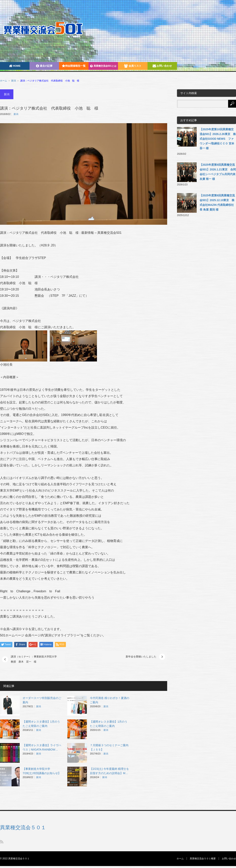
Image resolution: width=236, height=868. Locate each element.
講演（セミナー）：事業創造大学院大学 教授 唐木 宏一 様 (35, 659)
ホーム (180, 859)
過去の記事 (44, 66)
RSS (2, 842)
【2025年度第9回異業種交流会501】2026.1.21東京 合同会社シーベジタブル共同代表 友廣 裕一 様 (218, 172)
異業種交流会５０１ (23, 827)
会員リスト (133, 66)
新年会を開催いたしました (141, 657)
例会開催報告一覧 (74, 66)
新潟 (14, 81)
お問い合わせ (162, 66)
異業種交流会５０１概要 (203, 859)
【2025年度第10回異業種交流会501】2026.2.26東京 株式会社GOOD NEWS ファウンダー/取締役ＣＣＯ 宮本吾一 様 (218, 139)
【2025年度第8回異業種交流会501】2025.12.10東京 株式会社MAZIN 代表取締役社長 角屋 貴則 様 (217, 202)
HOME (15, 66)
